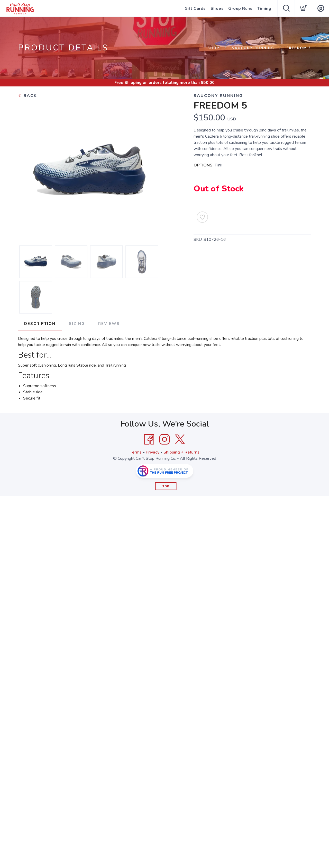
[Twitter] (180, 439)
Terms (136, 452)
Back (28, 96)
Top (166, 486)
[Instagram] (164, 439)
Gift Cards (195, 8)
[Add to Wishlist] (202, 217)
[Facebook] (149, 439)
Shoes (217, 8)
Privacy (153, 452)
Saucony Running (253, 48)
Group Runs (240, 8)
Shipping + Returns (181, 452)
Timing (264, 8)
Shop (213, 48)
